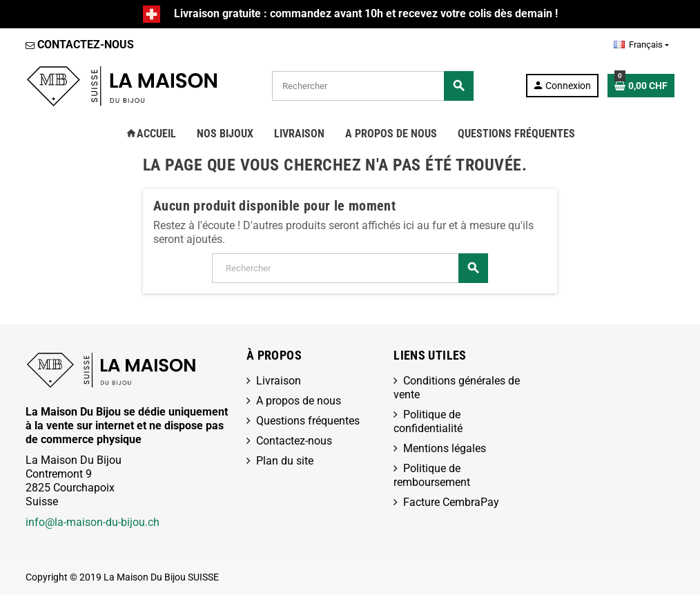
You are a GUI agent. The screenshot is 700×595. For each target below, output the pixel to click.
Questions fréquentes (308, 421)
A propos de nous (299, 401)
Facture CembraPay (451, 502)
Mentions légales (445, 448)
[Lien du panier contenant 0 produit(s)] (641, 86)
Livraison (279, 381)
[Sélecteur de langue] (641, 45)
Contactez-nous (294, 441)
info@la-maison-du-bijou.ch (93, 522)
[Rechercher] (373, 86)
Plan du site (285, 461)
